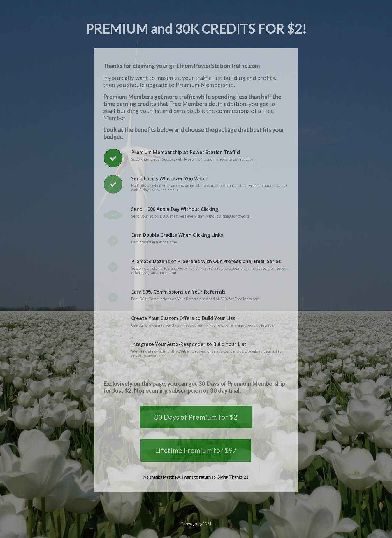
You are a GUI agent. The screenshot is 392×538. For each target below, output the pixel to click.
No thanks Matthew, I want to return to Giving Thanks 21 (196, 477)
